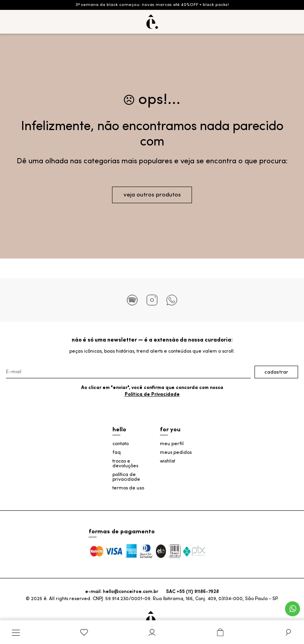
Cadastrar (276, 372)
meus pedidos (176, 453)
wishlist (167, 461)
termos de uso (128, 488)
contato (121, 444)
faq (117, 453)
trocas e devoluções (125, 464)
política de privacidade (126, 477)
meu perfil (172, 444)
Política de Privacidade (152, 395)
